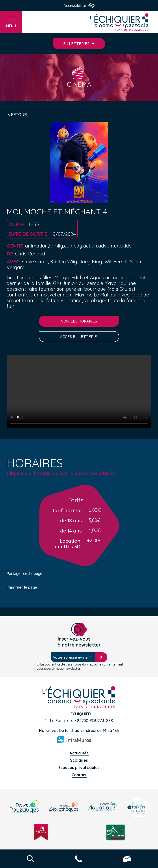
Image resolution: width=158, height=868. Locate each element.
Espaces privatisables (79, 768)
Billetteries (79, 44)
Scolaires (79, 760)
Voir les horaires (79, 321)
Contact (79, 775)
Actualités (79, 753)
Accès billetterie (79, 337)
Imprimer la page (22, 587)
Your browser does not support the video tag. (79, 392)
